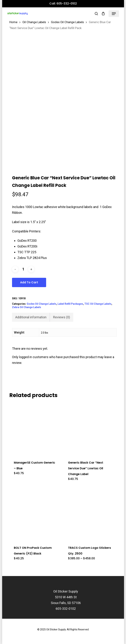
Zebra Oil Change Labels (27, 307)
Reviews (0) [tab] (62, 317)
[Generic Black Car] (90, 429)
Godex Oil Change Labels (67, 22)
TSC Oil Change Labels (98, 304)
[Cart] (103, 14)
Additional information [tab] (31, 317)
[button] (114, 14)
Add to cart (29, 282)
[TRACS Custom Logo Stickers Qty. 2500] (90, 514)
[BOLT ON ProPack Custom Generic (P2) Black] (36, 514)
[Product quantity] (23, 269)
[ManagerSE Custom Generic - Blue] (36, 429)
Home (13, 22)
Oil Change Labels (34, 22)
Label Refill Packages (70, 304)
